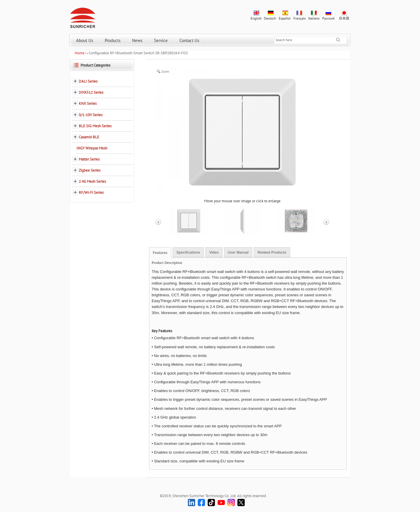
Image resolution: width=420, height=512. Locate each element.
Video (214, 252)
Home (80, 53)
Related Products (272, 252)
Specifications (188, 252)
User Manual (238, 252)
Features (160, 253)
